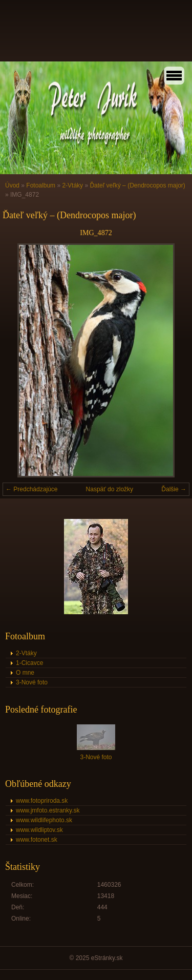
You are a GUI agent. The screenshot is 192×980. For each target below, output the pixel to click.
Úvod (12, 185)
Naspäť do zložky (110, 489)
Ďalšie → (174, 489)
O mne (25, 673)
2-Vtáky (72, 185)
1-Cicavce (29, 663)
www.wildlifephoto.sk (44, 820)
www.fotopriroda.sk (42, 801)
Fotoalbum (41, 185)
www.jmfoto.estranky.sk (48, 810)
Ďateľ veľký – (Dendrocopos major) (137, 185)
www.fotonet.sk (37, 840)
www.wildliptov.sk (39, 830)
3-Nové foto (32, 682)
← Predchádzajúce (31, 489)
